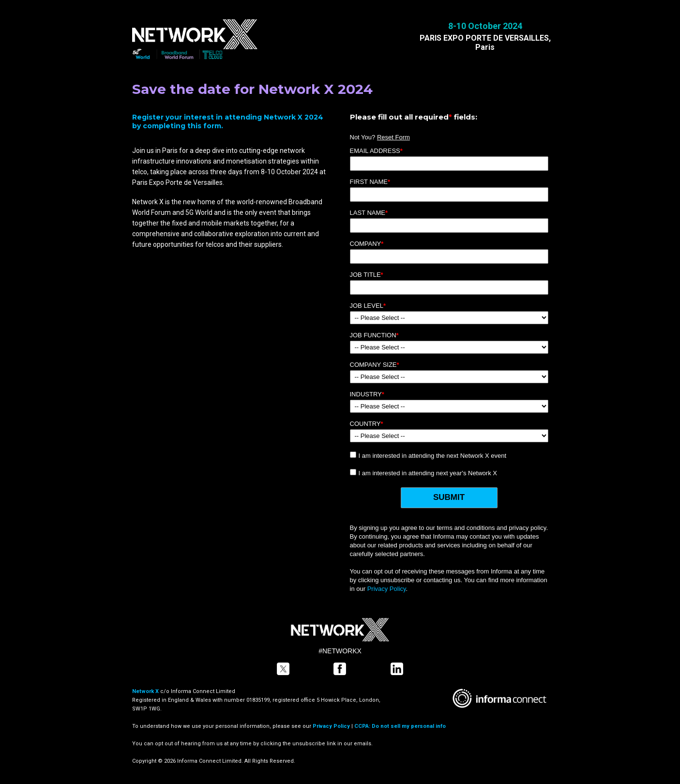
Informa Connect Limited (203, 691)
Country (367, 424)
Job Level (368, 306)
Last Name (369, 213)
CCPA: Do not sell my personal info (400, 726)
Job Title (367, 275)
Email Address (376, 151)
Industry (367, 394)
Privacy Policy (387, 589)
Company (367, 244)
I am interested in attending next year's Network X (428, 473)
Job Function (374, 335)
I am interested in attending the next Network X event (433, 456)
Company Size (375, 365)
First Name (370, 182)
